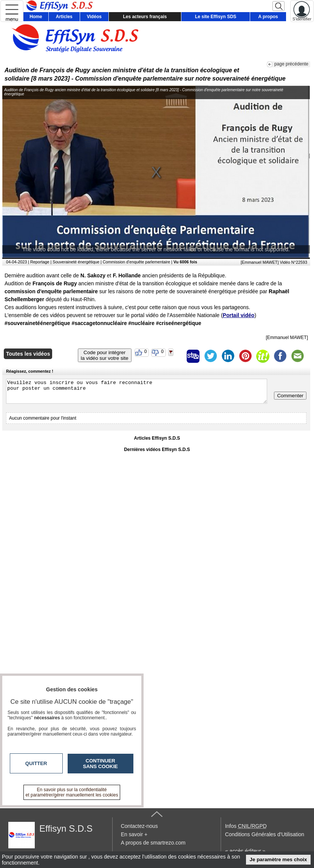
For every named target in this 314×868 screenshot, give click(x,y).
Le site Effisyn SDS (216, 17)
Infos (246, 826)
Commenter (290, 396)
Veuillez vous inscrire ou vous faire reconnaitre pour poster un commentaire (137, 391)
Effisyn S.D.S (66, 828)
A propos (268, 17)
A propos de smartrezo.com (153, 843)
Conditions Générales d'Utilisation (265, 834)
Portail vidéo (238, 315)
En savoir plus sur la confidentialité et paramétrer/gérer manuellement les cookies (72, 792)
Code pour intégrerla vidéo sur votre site (105, 355)
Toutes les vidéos (28, 354)
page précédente (291, 64)
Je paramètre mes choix (278, 859)
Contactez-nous (139, 826)
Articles (64, 17)
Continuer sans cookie (101, 764)
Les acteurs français (145, 17)
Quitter (36, 763)
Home (36, 17)
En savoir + (134, 834)
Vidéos (94, 17)
